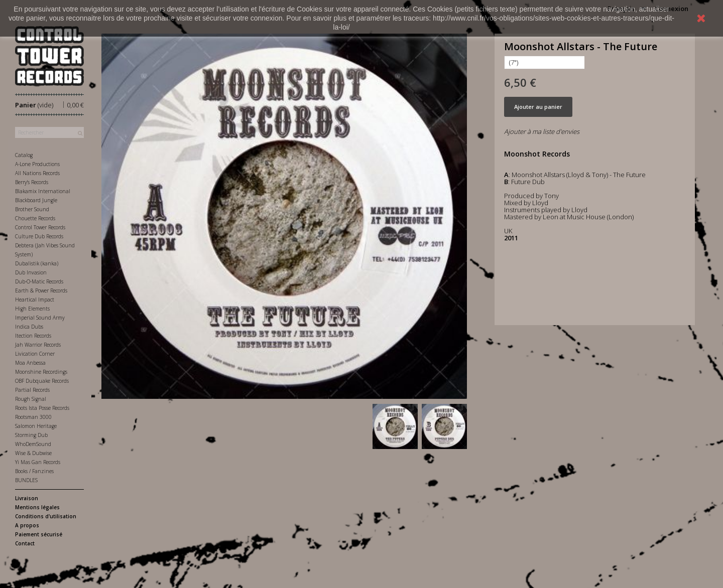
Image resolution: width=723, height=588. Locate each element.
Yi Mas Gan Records (38, 462)
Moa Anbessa (30, 363)
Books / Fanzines (34, 471)
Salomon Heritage (36, 426)
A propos (27, 525)
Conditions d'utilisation (46, 516)
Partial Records (32, 390)
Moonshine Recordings (41, 372)
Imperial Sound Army (40, 318)
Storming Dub (31, 435)
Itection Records (33, 336)
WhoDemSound (33, 444)
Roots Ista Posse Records (42, 408)
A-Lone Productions (37, 164)
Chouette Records (35, 218)
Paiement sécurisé (39, 534)
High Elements (32, 309)
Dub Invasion (31, 272)
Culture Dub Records (39, 236)
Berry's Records (32, 182)
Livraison (27, 498)
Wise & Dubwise (33, 453)
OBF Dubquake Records (42, 381)
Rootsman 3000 (33, 417)
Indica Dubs (29, 327)
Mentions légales (37, 507)
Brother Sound (32, 209)
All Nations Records (37, 173)
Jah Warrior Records (38, 345)
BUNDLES (26, 480)
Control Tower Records (40, 227)
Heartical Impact (35, 300)
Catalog (24, 155)
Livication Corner (35, 354)
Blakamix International (43, 191)
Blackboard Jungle (36, 200)
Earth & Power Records (41, 290)
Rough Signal (31, 399)
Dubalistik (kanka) (37, 263)
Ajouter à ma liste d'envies (542, 131)
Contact (25, 543)
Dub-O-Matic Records (39, 281)
